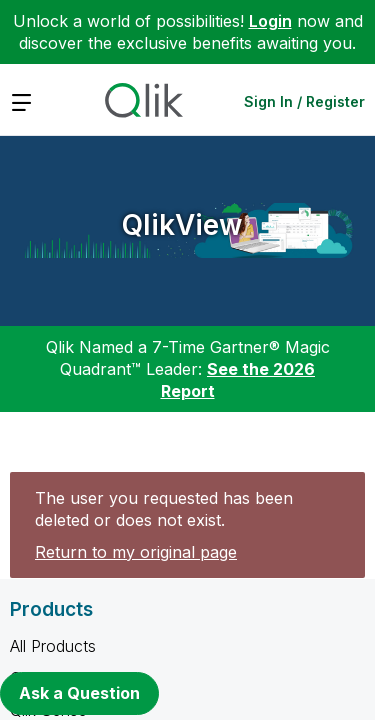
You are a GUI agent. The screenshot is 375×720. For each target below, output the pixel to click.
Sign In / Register (304, 101)
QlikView (182, 225)
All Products (53, 646)
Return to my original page (136, 552)
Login (270, 21)
